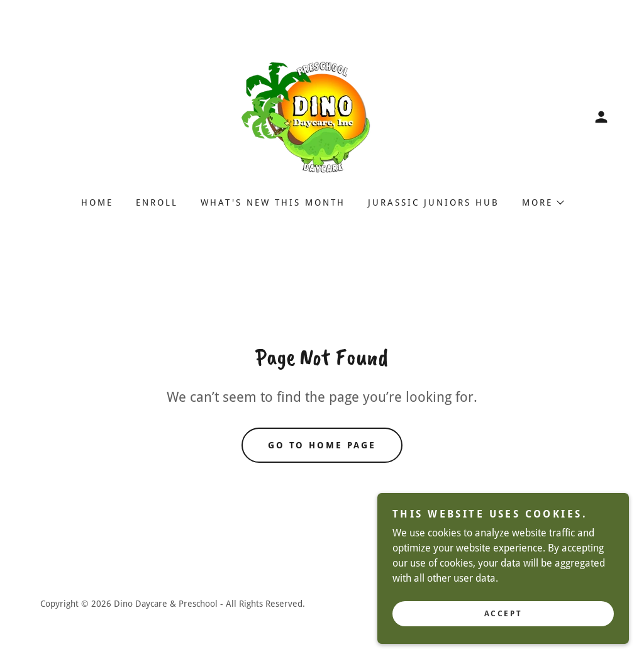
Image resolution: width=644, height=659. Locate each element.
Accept (503, 623)
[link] (322, 116)
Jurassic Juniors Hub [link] (434, 202)
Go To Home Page (322, 445)
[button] (601, 117)
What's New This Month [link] (273, 202)
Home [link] (97, 202)
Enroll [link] (157, 202)
